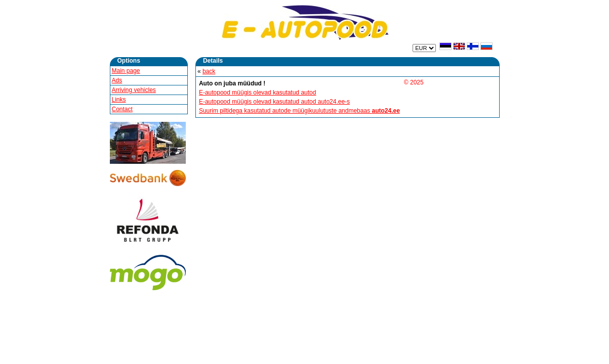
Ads (117, 80)
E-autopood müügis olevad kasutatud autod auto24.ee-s (274, 102)
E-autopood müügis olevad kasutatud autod (258, 93)
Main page (126, 71)
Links (119, 100)
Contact (122, 109)
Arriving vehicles (134, 90)
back (209, 71)
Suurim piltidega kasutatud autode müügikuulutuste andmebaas (299, 111)
